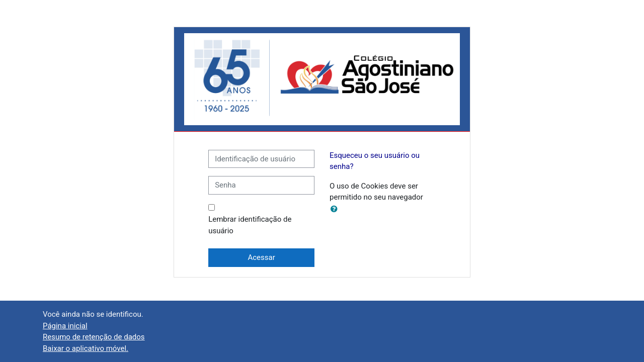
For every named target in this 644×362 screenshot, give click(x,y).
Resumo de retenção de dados (94, 337)
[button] (336, 209)
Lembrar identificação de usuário (250, 225)
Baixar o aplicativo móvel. (86, 348)
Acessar (261, 257)
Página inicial (65, 326)
